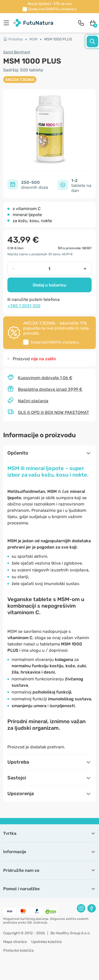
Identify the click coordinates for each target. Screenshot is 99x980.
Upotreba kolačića (46, 942)
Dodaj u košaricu (49, 285)
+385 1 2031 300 (24, 306)
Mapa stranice (15, 942)
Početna (13, 39)
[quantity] (49, 269)
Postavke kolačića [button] (18, 950)
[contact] (81, 23)
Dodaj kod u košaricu (52, 9)
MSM (33, 39)
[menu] (8, 23)
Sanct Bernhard (16, 52)
